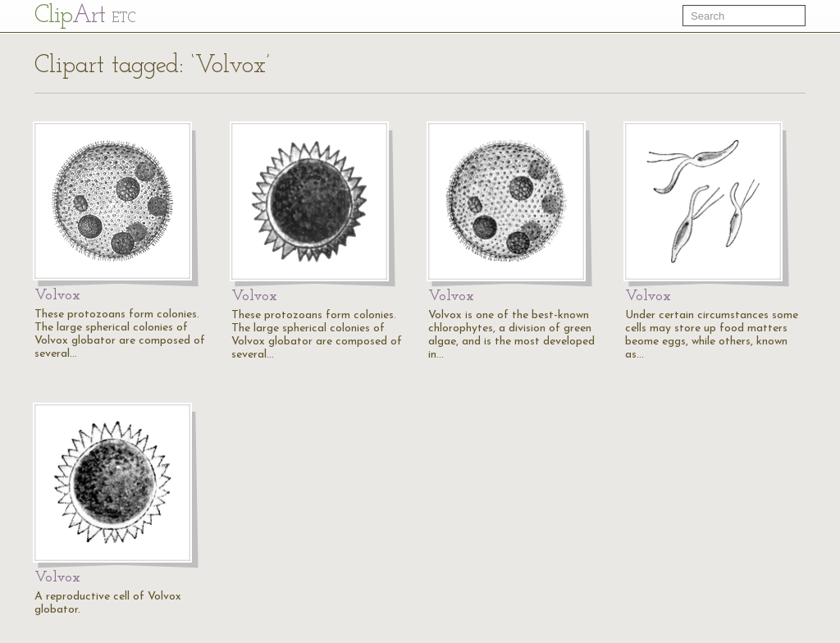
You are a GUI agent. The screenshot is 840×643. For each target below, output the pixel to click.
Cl (85, 16)
